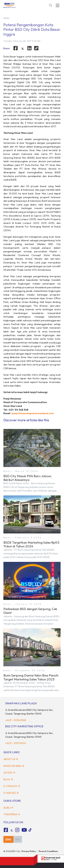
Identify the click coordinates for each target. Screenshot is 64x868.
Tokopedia (12, 814)
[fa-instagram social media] (17, 830)
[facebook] (16, 48)
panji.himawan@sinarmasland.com (33, 413)
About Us (11, 759)
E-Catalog (12, 786)
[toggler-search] (51, 5)
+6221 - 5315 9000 (16, 743)
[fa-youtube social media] (24, 830)
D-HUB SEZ (11, 793)
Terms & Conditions (48, 851)
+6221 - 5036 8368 (16, 720)
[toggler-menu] (58, 5)
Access (9, 773)
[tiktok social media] (12, 831)
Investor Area (14, 766)
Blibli (8, 808)
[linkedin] (30, 48)
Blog (8, 779)
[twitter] (23, 49)
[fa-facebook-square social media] (6, 830)
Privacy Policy (29, 851)
